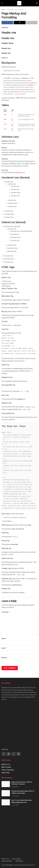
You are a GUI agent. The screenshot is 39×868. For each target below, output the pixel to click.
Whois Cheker (6, 765)
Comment (6, 610)
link (18, 292)
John (5, 119)
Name (4, 637)
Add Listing (6, 771)
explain (17, 172)
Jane (5, 114)
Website (4, 656)
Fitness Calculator (8, 768)
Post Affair (9, 863)
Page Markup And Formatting (15, 10)
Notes (31, 85)
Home (3, 10)
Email (4, 646)
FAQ (6, 273)
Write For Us (6, 762)
